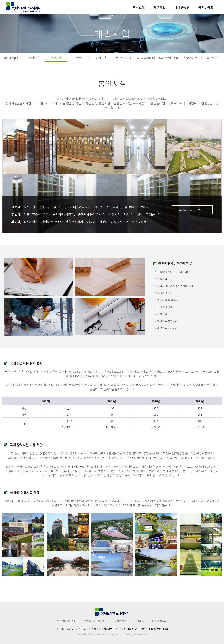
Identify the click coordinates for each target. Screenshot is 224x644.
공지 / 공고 (206, 7)
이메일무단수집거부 (95, 621)
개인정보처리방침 (66, 621)
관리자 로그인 (160, 621)
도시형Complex (146, 58)
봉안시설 (56, 58)
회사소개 (139, 7)
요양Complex (11, 58)
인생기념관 (190, 58)
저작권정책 (120, 621)
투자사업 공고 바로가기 (192, 210)
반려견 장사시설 (123, 58)
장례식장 (34, 58)
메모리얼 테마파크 (168, 58)
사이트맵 (139, 621)
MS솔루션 (183, 7)
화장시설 (101, 58)
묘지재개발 (213, 58)
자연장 (78, 58)
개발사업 (159, 7)
